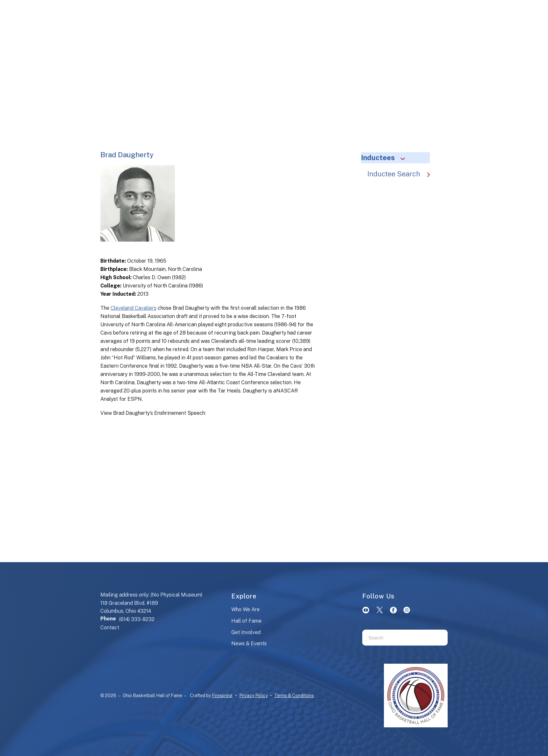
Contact (110, 628)
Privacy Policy (253, 696)
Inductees (386, 158)
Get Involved (246, 632)
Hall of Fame (246, 621)
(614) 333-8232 (137, 619)
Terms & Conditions (294, 696)
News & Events (249, 643)
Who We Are (245, 609)
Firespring (222, 696)
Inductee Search (402, 174)
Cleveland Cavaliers (133, 308)
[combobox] (397, 638)
